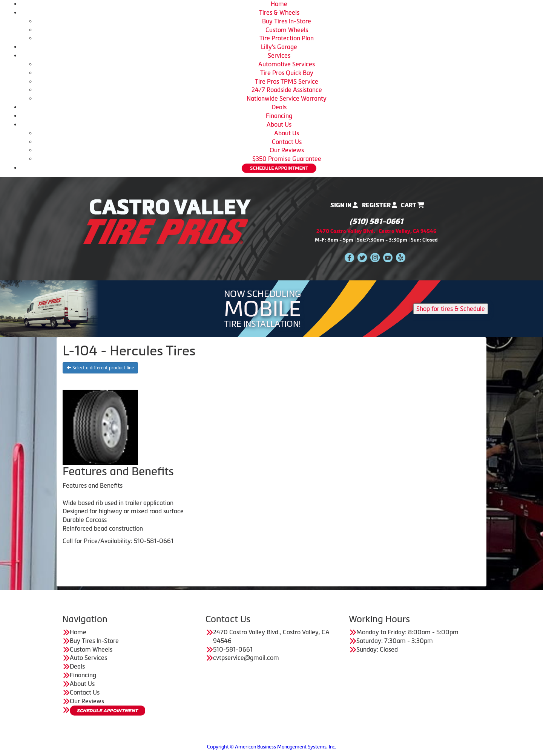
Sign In (344, 205)
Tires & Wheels (279, 12)
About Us (279, 124)
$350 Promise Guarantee (287, 159)
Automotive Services (287, 64)
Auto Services (88, 658)
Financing (279, 116)
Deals (279, 107)
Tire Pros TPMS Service (287, 81)
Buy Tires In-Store (287, 21)
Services (279, 55)
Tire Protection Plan (287, 38)
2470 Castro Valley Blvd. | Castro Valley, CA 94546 (376, 231)
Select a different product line (100, 368)
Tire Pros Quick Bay (287, 73)
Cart (413, 205)
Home (279, 4)
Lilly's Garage (279, 47)
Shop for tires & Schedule (451, 309)
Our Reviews (287, 150)
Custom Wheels (287, 30)
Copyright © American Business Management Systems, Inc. (271, 747)
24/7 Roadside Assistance (287, 90)
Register (380, 205)
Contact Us (287, 142)
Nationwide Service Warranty (287, 98)
